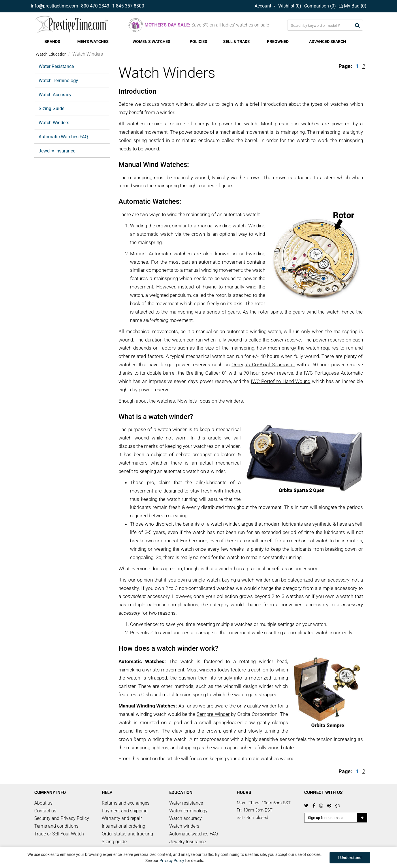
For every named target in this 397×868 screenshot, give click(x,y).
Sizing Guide (51, 109)
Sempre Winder (213, 714)
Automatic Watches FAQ (63, 137)
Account (265, 6)
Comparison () (320, 6)
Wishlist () (290, 6)
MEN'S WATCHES (93, 41)
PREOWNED (278, 41)
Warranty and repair (122, 818)
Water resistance (186, 803)
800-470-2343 (95, 6)
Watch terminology (188, 811)
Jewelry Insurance (57, 151)
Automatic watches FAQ (194, 834)
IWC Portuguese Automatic (333, 373)
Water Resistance (56, 66)
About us (43, 803)
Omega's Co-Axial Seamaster (263, 365)
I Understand (350, 858)
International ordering (124, 826)
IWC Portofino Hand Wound (281, 381)
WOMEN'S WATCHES (152, 41)
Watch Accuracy (55, 95)
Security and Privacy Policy (62, 818)
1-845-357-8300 (128, 6)
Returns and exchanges (126, 803)
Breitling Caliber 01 (207, 373)
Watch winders (184, 826)
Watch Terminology (58, 81)
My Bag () (353, 6)
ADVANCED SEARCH (328, 41)
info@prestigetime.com (54, 6)
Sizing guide (114, 842)
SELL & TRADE (236, 41)
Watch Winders (54, 123)
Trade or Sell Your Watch (59, 834)
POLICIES (198, 41)
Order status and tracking (127, 834)
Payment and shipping (125, 811)
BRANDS (52, 41)
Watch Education (51, 54)
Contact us (45, 811)
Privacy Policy (172, 861)
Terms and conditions (56, 826)
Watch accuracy (186, 818)
